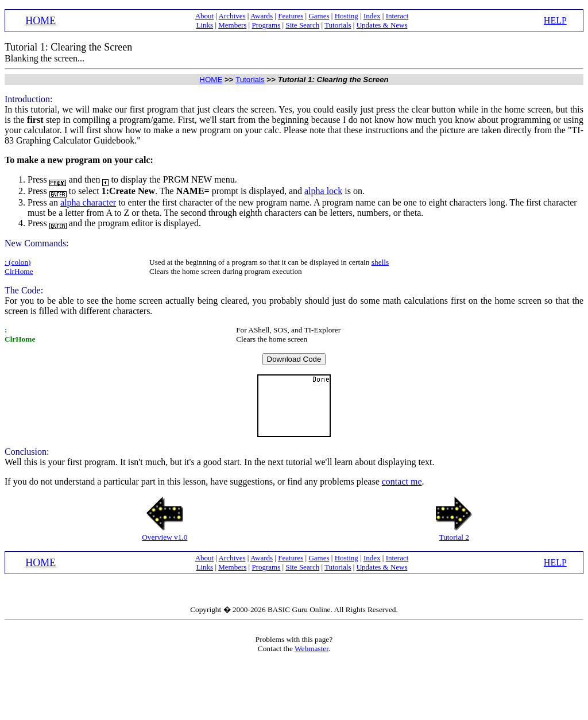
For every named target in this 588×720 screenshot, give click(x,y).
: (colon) (18, 262)
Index (372, 16)
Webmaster (312, 649)
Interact (397, 16)
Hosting (347, 16)
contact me (402, 481)
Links (205, 25)
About (205, 16)
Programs (266, 25)
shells (380, 262)
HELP (555, 20)
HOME (40, 21)
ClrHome (19, 271)
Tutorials (338, 25)
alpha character (88, 202)
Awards (262, 16)
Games (319, 16)
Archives (232, 16)
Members (232, 25)
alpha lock (323, 191)
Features (291, 16)
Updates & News (382, 25)
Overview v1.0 (165, 537)
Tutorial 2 (454, 537)
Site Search (302, 25)
